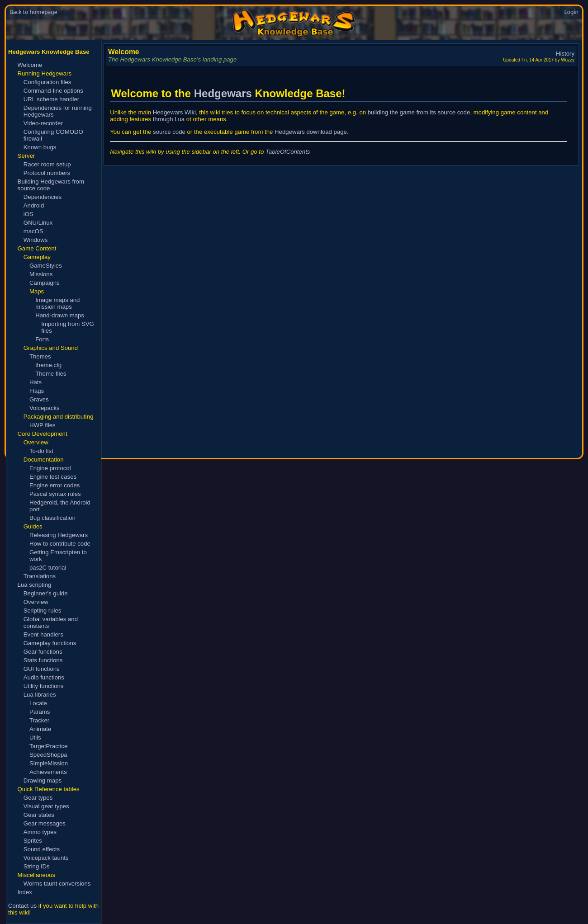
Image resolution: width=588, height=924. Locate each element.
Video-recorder (43, 123)
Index (25, 892)
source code (169, 132)
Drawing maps (43, 780)
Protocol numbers (47, 173)
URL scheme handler (51, 99)
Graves (39, 399)
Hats (36, 382)
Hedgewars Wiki (174, 112)
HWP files (43, 425)
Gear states (39, 815)
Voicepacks (45, 408)
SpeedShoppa (48, 755)
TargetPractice (48, 746)
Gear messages (45, 823)
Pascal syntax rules (55, 494)
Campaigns (45, 283)
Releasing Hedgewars (59, 535)
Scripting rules (43, 610)
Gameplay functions (50, 643)
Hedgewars (223, 93)
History (565, 54)
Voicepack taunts (46, 858)
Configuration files (47, 82)
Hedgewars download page (311, 132)
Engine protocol (50, 468)
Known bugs (40, 147)
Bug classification (52, 518)
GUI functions (42, 669)
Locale (38, 703)
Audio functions (44, 677)
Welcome (30, 65)
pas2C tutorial (48, 568)
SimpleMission (49, 763)
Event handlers (43, 634)
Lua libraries (40, 695)
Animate (40, 729)
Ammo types (40, 832)
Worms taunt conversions (57, 884)
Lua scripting (35, 585)
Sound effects (42, 849)
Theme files (51, 374)
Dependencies (43, 197)
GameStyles (46, 266)
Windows (36, 240)
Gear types (38, 798)
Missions (41, 274)
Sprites (33, 841)
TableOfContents (288, 152)
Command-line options (53, 91)
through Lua (169, 119)
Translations (40, 576)
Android (34, 205)
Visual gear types (46, 806)
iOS (28, 214)
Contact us (22, 906)
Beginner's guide (46, 593)
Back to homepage (33, 12)
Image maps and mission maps (57, 303)
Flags (37, 391)
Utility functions (44, 686)
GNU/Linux (38, 223)
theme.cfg (48, 365)
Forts (42, 339)
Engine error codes (55, 485)
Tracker (39, 720)
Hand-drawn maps (60, 315)
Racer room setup (47, 164)
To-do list (41, 451)
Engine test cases (53, 477)
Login (571, 12)
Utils (35, 738)
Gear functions (43, 652)
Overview (36, 602)
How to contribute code (60, 544)
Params (40, 712)
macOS (33, 231)
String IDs (37, 866)
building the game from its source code (419, 112)
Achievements (48, 772)
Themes (40, 356)
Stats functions (43, 660)
